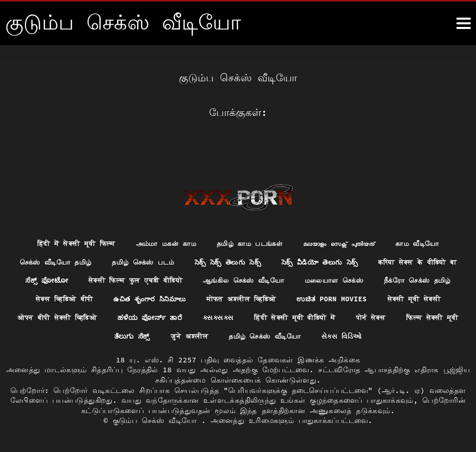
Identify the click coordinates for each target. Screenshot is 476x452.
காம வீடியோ (429, 222)
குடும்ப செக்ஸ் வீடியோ (157, 420)
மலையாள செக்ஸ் (52, 279)
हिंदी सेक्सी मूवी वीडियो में (65, 317)
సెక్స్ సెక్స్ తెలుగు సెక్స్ (280, 241)
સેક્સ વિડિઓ (238, 336)
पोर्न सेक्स (146, 317)
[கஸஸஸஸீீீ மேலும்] (464, 23)
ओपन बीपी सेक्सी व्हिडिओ (253, 298)
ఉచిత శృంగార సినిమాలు (320, 279)
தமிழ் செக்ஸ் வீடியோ (417, 317)
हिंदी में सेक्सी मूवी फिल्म (66, 222)
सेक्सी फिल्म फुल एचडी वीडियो (270, 260)
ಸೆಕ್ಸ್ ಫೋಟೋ (175, 260)
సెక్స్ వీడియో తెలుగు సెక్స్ (377, 241)
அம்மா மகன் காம (162, 222)
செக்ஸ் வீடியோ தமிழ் (97, 241)
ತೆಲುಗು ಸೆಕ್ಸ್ (279, 317)
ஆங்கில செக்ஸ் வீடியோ (385, 260)
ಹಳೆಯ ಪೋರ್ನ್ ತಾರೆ (351, 298)
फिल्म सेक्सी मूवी (211, 317)
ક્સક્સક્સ (422, 298)
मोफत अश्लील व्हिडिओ (417, 279)
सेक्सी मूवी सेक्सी (161, 298)
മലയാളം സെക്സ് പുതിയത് (346, 222)
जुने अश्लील (338, 317)
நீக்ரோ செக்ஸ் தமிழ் (141, 279)
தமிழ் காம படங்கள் (251, 222)
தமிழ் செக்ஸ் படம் (190, 241)
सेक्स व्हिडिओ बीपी (229, 279)
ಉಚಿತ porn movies (75, 298)
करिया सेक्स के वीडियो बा (90, 260)
